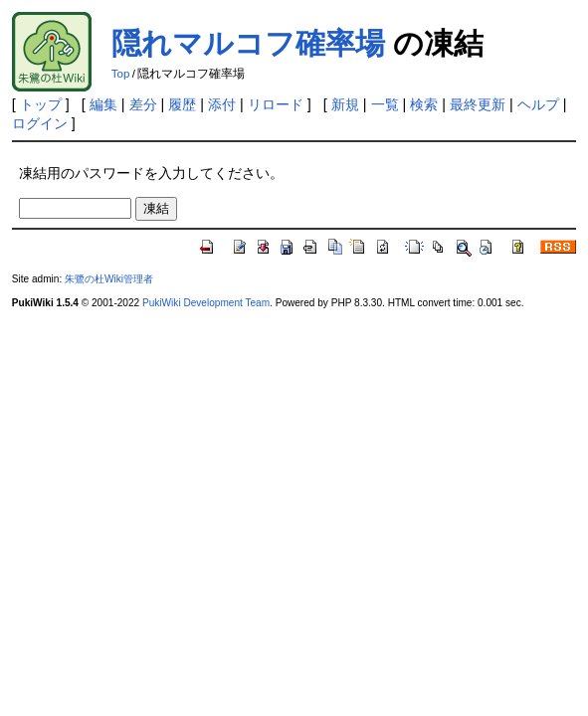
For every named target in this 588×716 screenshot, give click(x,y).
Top (121, 74)
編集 (103, 104)
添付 (222, 104)
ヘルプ (538, 104)
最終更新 (478, 104)
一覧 (385, 104)
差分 (143, 104)
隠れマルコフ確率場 (248, 43)
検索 (424, 104)
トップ (41, 104)
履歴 (182, 104)
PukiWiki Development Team (206, 303)
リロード (276, 104)
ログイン (40, 123)
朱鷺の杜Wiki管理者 (109, 279)
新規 (345, 104)
